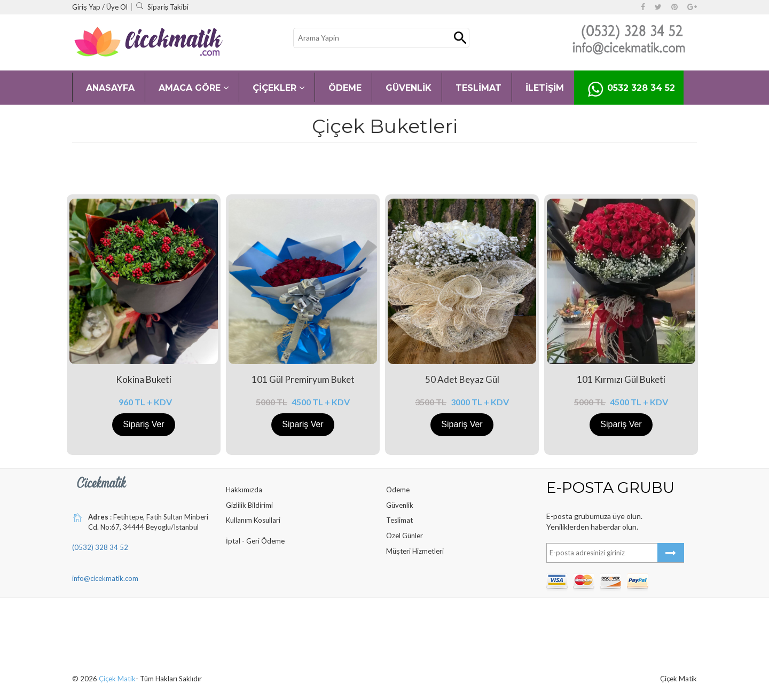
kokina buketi (144, 379)
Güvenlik (400, 505)
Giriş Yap (87, 7)
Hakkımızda (244, 490)
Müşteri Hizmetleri (415, 551)
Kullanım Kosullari (253, 520)
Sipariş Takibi (162, 7)
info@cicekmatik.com (105, 578)
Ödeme (398, 490)
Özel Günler (405, 536)
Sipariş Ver (143, 424)
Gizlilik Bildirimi (249, 505)
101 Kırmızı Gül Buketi (621, 379)
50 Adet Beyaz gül (462, 379)
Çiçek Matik (117, 679)
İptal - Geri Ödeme (255, 541)
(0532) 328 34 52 (100, 547)
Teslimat (399, 520)
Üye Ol (117, 7)
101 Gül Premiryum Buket (303, 379)
